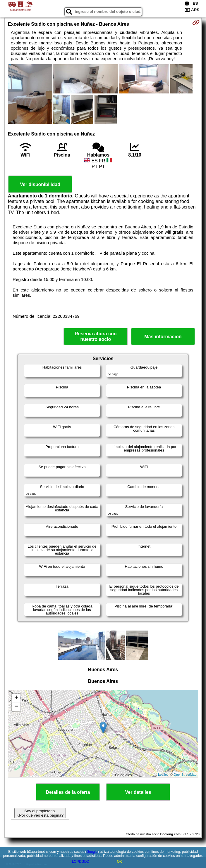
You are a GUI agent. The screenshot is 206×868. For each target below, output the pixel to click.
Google (92, 852)
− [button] (16, 707)
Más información (163, 337)
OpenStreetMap (185, 775)
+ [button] (16, 698)
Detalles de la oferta (68, 792)
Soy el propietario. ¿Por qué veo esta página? (40, 813)
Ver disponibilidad (40, 184)
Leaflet (163, 775)
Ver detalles (138, 792)
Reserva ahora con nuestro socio (96, 336)
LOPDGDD (81, 862)
